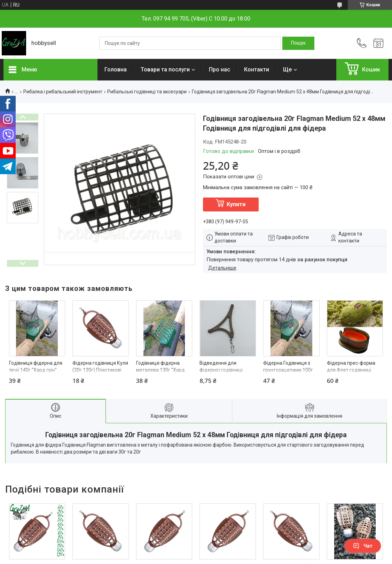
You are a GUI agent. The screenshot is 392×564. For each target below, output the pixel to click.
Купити (236, 204)
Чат (363, 546)
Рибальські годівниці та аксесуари (147, 92)
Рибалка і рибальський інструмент (63, 92)
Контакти (257, 69)
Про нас (219, 69)
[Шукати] (298, 43)
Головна (116, 69)
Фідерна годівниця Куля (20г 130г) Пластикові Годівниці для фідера (100, 370)
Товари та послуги (165, 69)
